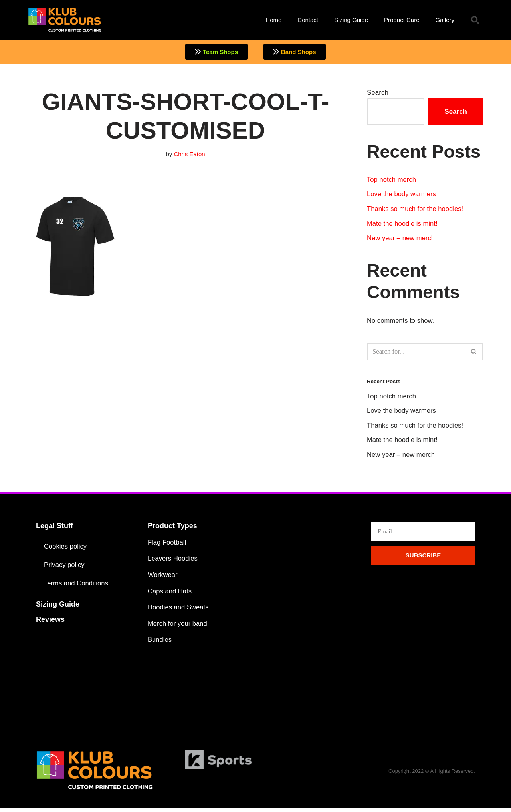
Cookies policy (66, 549)
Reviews (50, 622)
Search (378, 93)
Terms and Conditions (77, 586)
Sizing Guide (351, 20)
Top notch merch (392, 180)
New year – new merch (402, 240)
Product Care (402, 20)
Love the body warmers (402, 195)
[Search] (416, 353)
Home (273, 20)
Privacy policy (65, 568)
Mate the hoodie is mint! (403, 225)
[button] (475, 20)
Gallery (445, 20)
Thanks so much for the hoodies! (416, 210)
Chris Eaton (190, 154)
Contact (308, 20)
